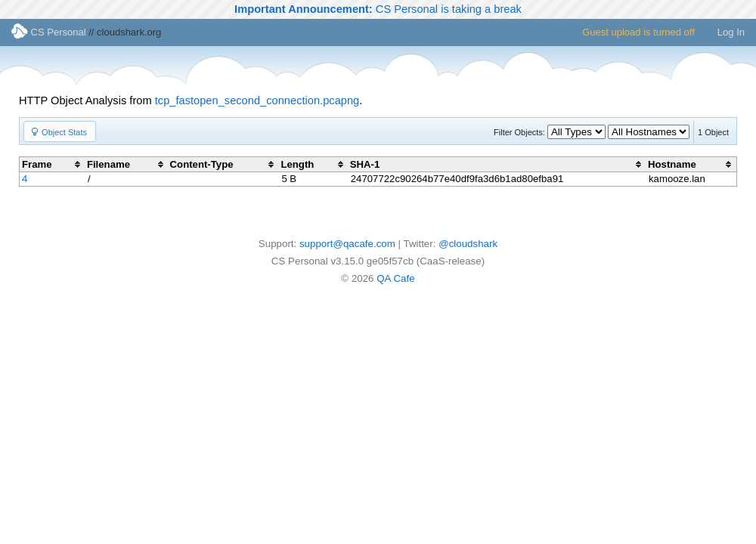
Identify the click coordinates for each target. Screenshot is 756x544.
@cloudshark (468, 244)
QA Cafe (395, 278)
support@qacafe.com (347, 244)
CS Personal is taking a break (378, 9)
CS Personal (49, 32)
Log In (731, 32)
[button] (60, 131)
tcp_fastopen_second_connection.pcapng (257, 100)
